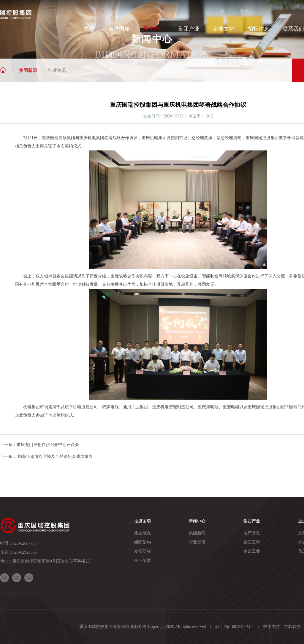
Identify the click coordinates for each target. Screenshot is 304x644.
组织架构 (142, 542)
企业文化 (224, 29)
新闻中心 (154, 29)
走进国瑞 (119, 29)
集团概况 (142, 533)
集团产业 (189, 29)
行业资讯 (57, 70)
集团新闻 (28, 70)
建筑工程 (252, 542)
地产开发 (252, 533)
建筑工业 (252, 551)
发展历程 (142, 551)
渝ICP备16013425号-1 (234, 627)
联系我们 (293, 29)
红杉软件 (292, 627)
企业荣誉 (142, 561)
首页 (89, 29)
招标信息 (259, 29)
